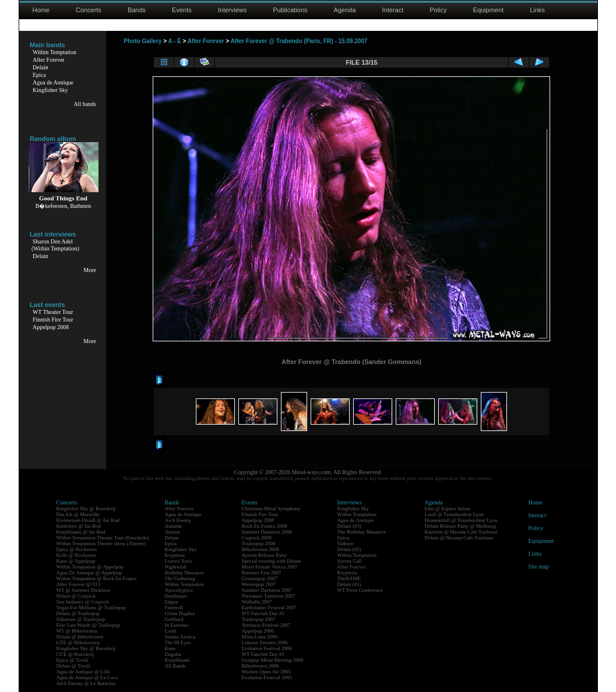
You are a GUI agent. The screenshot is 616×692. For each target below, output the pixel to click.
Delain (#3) (349, 526)
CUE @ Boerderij (75, 654)
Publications (290, 10)
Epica (39, 75)
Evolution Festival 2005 (267, 677)
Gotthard (174, 619)
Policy (438, 10)
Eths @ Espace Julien (448, 509)
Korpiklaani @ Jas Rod (81, 532)
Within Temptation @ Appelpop (90, 567)
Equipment (489, 10)
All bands (85, 104)
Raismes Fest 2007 (262, 573)
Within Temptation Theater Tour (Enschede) (103, 538)
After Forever (49, 60)
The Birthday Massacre (362, 532)
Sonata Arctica (180, 637)
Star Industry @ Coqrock (83, 602)
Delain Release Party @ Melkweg (460, 526)
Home (41, 10)
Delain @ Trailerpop (78, 613)
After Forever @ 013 (79, 584)
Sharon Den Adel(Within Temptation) (55, 245)
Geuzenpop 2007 (260, 578)
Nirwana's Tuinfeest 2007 (269, 596)
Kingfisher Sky (50, 90)
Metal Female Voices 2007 (270, 567)
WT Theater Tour (53, 312)
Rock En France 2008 (265, 526)
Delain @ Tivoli (73, 666)
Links (537, 10)
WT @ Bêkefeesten (77, 631)
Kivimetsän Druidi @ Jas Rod (88, 520)
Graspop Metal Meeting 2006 (273, 660)
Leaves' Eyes (179, 561)
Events (182, 10)
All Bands (175, 666)
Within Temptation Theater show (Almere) (101, 543)
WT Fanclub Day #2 (263, 613)
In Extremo (177, 625)
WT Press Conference (360, 590)
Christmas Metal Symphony (271, 509)
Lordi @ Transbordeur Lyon (455, 514)
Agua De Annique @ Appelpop (89, 573)
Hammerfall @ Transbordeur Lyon (461, 520)
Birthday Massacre (185, 573)
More (90, 270)
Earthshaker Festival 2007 (269, 608)
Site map (539, 566)
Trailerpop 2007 (259, 619)
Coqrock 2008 (257, 538)
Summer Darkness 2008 (267, 532)
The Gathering (180, 578)
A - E (174, 41)
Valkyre (346, 543)
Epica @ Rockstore (77, 549)
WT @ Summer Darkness (84, 590)
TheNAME (349, 578)
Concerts (89, 10)
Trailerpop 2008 (259, 543)
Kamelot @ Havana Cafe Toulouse (461, 532)
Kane (170, 648)
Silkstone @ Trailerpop (81, 619)
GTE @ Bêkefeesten (78, 642)
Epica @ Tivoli (73, 660)
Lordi (171, 631)
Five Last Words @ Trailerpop (88, 625)
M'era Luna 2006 (260, 637)
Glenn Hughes (180, 613)
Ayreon (173, 532)
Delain (41, 67)
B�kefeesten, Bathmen (64, 206)
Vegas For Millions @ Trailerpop (91, 608)
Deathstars (176, 596)
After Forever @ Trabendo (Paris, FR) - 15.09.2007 (299, 41)
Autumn (174, 526)
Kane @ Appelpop (76, 561)
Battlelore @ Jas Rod (79, 526)
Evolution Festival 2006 (267, 648)
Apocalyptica (179, 590)
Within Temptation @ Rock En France (97, 578)
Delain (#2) (349, 549)
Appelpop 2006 (258, 631)
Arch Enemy (178, 520)
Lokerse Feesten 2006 (265, 642)
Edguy (172, 602)
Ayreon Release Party (265, 555)
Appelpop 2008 (51, 327)
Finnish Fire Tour (53, 319)
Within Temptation (54, 52)
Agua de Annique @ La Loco (87, 677)
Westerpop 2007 (259, 584)
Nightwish (176, 567)
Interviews (233, 10)
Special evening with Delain (272, 561)
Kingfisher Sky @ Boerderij (86, 509)
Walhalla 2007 (257, 602)
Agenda (345, 10)
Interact (393, 10)
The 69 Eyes (178, 642)
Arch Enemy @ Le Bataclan (86, 683)
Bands (137, 10)
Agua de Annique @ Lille (84, 672)
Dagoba (173, 654)
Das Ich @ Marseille (78, 514)
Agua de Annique (53, 82)
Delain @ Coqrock (76, 596)
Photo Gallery (142, 41)
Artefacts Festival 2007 (266, 625)
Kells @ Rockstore (76, 555)
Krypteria (175, 555)
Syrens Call (350, 561)
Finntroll (174, 608)
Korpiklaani (177, 660)
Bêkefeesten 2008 (261, 549)
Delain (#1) (349, 584)
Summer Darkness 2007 (267, 590)
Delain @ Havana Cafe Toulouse (459, 538)
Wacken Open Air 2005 (267, 672)
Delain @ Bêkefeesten (80, 637)
